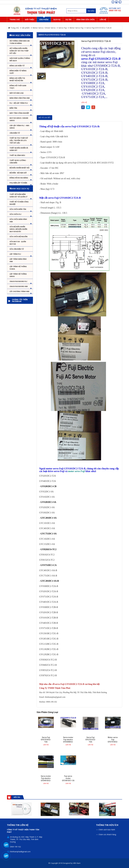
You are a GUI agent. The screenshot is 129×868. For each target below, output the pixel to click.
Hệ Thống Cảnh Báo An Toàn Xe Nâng (20, 42)
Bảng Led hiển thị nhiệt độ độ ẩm (17, 79)
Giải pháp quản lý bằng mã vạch (20, 59)
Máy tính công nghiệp (19, 113)
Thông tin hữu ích (107, 825)
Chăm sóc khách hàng (107, 834)
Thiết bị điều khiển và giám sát (19, 149)
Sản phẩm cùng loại (47, 712)
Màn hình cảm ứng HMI (20, 98)
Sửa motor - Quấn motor (18, 243)
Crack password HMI (19, 286)
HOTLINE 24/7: (115, 8)
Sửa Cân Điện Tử (17, 249)
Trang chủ (14, 28)
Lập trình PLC (15, 254)
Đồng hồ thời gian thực (18, 87)
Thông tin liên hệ (18, 825)
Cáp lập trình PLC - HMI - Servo (20, 127)
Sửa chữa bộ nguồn (18, 237)
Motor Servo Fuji (76, 28)
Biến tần (13, 108)
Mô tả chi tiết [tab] (44, 118)
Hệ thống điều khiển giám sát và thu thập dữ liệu (19, 51)
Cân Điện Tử (15, 133)
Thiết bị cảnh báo (17, 155)
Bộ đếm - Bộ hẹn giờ (18, 173)
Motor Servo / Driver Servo (44, 28)
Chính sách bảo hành (107, 830)
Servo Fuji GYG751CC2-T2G (91, 740)
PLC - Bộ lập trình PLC (19, 103)
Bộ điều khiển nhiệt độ (19, 168)
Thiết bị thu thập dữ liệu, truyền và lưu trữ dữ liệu (19, 140)
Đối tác (17, 797)
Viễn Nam (77, 863)
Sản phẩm (26, 28)
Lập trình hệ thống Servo (18, 275)
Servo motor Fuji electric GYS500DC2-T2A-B (68, 741)
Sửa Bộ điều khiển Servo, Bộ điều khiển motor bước (18, 229)
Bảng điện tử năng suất (18, 72)
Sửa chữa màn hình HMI (18, 220)
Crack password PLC (18, 281)
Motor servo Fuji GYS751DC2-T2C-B (113, 741)
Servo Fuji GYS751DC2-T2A (46, 740)
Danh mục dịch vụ (20, 189)
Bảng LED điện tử (17, 66)
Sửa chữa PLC (15, 214)
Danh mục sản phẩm (20, 35)
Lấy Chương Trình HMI (19, 291)
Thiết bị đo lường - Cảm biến (18, 162)
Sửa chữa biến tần (18, 209)
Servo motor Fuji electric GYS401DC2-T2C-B (46, 779)
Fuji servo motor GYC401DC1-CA (68, 778)
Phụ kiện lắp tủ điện (18, 183)
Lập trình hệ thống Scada (18, 268)
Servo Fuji (63, 28)
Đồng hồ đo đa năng (19, 178)
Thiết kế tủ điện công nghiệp (19, 203)
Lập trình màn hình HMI (18, 260)
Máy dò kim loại (17, 93)
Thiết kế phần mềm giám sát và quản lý (18, 195)
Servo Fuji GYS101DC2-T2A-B (52, 35)
